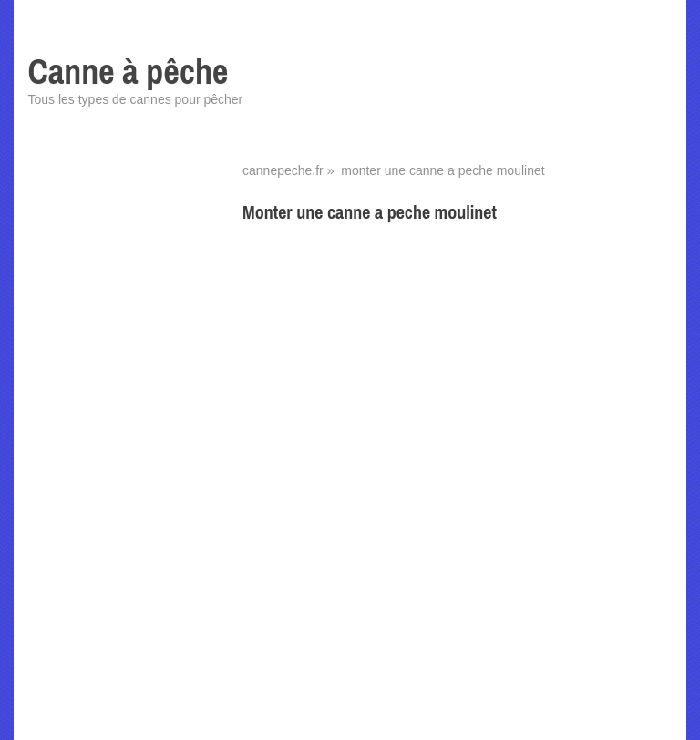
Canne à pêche (128, 72)
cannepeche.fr (283, 170)
